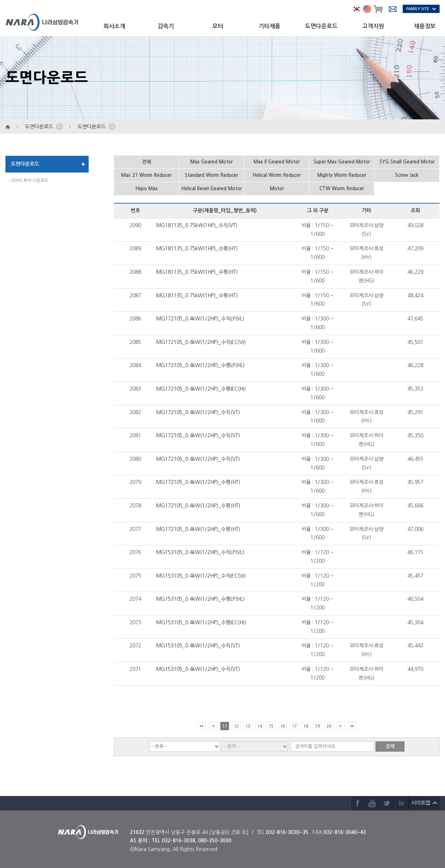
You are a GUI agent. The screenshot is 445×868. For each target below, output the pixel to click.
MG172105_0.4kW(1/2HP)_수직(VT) (198, 412)
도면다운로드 (321, 26)
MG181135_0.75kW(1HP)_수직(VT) (197, 225)
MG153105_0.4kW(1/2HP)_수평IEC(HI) (201, 622)
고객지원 (373, 26)
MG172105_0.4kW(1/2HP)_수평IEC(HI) (201, 389)
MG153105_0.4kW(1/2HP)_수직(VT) (198, 646)
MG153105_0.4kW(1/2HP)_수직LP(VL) (200, 552)
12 (236, 726)
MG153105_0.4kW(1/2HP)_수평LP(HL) (200, 599)
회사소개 (114, 26)
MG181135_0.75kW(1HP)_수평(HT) (197, 248)
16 (283, 726)
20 (329, 726)
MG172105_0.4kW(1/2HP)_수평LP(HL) (200, 365)
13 (248, 726)
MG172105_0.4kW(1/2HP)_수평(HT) (198, 482)
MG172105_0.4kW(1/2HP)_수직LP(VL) (200, 319)
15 (271, 726)
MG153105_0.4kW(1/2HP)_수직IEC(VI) (201, 576)
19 (317, 726)
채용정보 (425, 26)
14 (259, 726)
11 (225, 726)
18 (306, 726)
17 (294, 726)
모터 (218, 26)
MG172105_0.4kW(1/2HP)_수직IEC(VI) (201, 342)
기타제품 (270, 26)
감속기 (166, 26)
